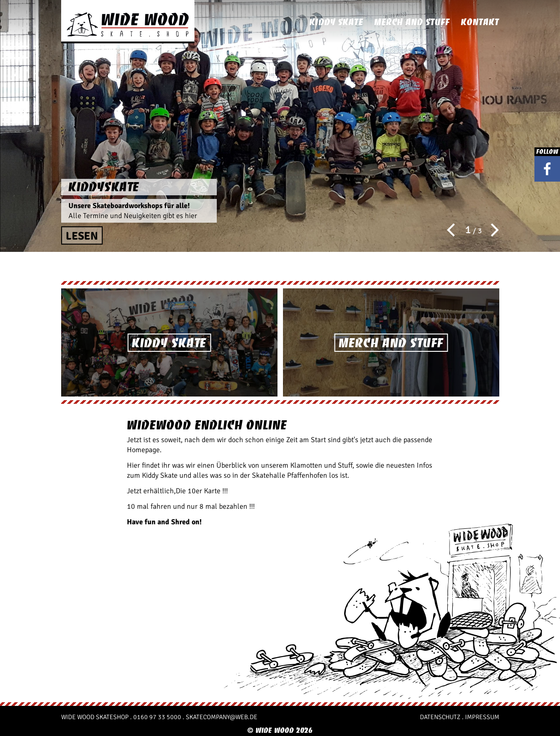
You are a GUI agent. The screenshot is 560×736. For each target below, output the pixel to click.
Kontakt (480, 22)
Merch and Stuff (412, 22)
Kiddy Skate (336, 22)
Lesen (82, 236)
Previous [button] (454, 230)
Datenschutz (440, 717)
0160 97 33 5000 (157, 717)
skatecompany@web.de (222, 717)
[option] (280, 126)
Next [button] (492, 230)
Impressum (482, 717)
